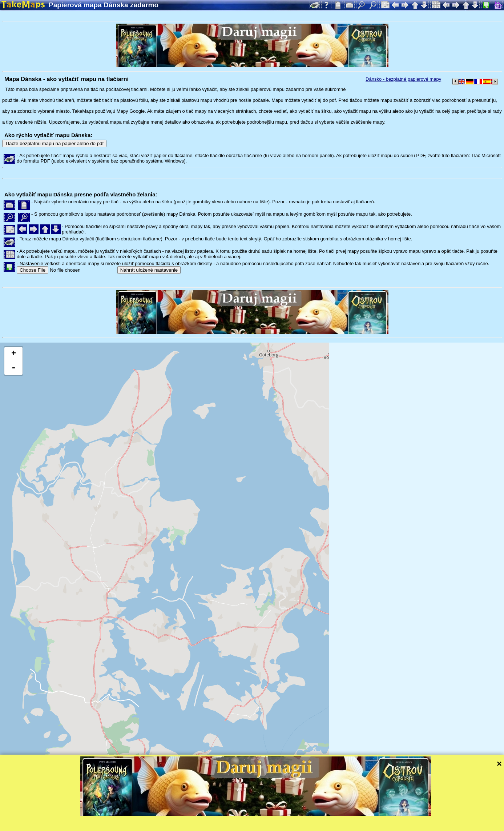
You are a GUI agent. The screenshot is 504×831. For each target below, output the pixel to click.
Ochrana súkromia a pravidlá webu (169, 825)
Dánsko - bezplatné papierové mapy (403, 79)
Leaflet (228, 816)
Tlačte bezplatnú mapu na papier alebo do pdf (54, 143)
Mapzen (316, 816)
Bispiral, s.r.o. (75, 825)
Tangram (252, 816)
